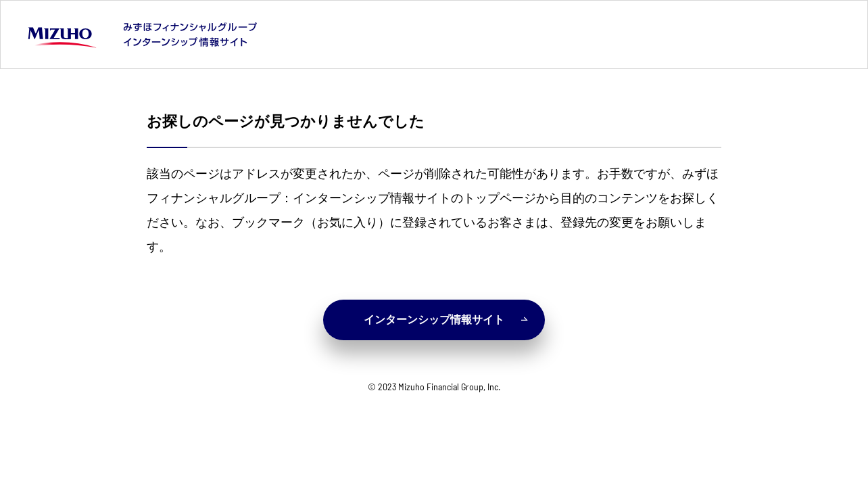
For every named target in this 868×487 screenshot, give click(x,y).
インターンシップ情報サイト (446, 320)
